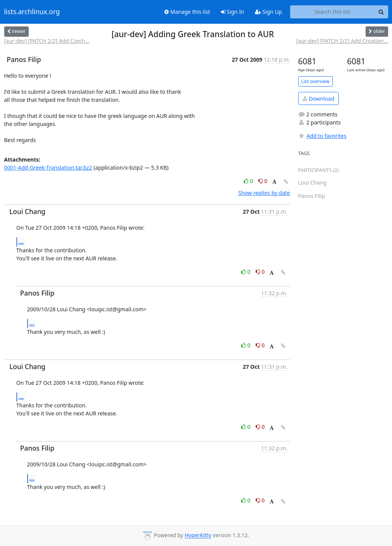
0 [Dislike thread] (263, 181)
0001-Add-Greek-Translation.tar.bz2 (48, 168)
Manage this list (187, 12)
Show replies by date (264, 193)
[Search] (381, 12)
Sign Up (269, 12)
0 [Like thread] (249, 181)
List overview (315, 81)
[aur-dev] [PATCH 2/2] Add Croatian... (342, 41)
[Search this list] (332, 12)
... (21, 242)
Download (318, 99)
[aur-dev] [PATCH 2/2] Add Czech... (47, 41)
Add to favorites (322, 136)
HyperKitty (198, 535)
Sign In (233, 12)
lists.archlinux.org (32, 12)
